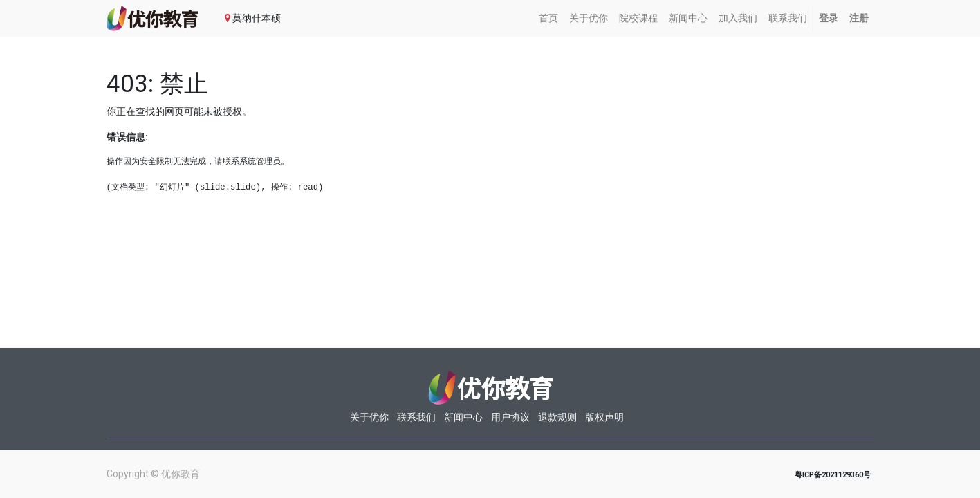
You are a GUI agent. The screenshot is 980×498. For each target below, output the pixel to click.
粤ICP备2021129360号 (833, 475)
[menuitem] (548, 18)
